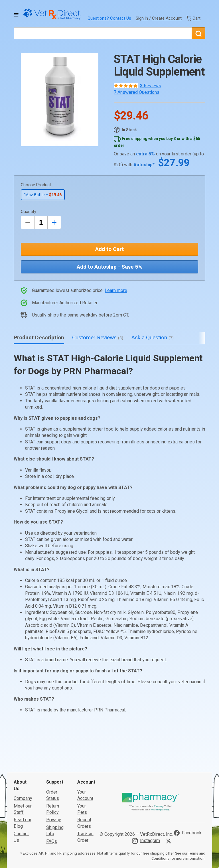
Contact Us (121, 18)
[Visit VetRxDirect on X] (170, 798)
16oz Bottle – (43, 195)
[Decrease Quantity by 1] (28, 222)
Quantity (29, 212)
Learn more (116, 290)
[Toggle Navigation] (16, 15)
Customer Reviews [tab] (98, 337)
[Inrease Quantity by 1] (54, 222)
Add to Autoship (110, 267)
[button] (60, 100)
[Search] (198, 33)
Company (23, 756)
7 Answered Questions (137, 92)
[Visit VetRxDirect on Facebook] (188, 790)
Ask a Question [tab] (152, 337)
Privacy (54, 777)
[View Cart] (193, 18)
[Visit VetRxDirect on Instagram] (146, 798)
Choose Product (36, 185)
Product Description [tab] (39, 337)
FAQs (52, 799)
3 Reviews (151, 86)
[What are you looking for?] (103, 33)
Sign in (142, 18)
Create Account (167, 18)
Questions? (98, 18)
